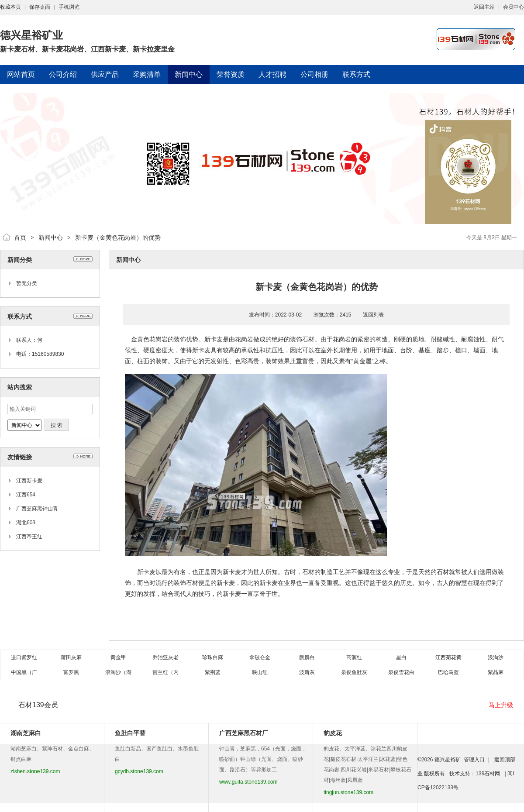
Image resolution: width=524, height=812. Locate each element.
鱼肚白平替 (130, 733)
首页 (20, 237)
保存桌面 (40, 7)
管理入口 (474, 760)
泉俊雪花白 (401, 672)
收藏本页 (10, 7)
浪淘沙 (496, 657)
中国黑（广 (24, 672)
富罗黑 (71, 672)
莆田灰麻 (71, 657)
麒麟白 (307, 657)
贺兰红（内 (165, 672)
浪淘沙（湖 (118, 672)
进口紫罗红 (24, 657)
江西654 (26, 495)
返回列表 (373, 315)
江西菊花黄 (448, 657)
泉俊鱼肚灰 (354, 672)
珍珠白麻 (213, 657)
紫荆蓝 (213, 672)
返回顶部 (505, 760)
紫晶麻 (496, 672)
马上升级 (501, 705)
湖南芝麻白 (26, 733)
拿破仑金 (260, 657)
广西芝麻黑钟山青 (37, 509)
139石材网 (488, 774)
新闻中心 (51, 237)
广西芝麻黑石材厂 (244, 733)
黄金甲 (118, 657)
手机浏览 (69, 7)
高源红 (354, 657)
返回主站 (484, 7)
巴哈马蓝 (448, 672)
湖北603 (26, 523)
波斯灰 (307, 672)
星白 (401, 657)
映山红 (260, 672)
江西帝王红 (29, 537)
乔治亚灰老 (165, 657)
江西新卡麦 (29, 481)
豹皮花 (333, 733)
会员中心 (514, 7)
